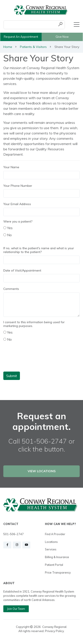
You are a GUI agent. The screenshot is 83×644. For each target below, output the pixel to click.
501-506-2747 (14, 534)
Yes (8, 228)
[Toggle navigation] (77, 25)
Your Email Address (17, 204)
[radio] (5, 228)
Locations (51, 542)
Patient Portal (54, 565)
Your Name (11, 167)
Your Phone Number (18, 186)
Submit (12, 376)
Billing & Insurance (57, 557)
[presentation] (37, 359)
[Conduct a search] (30, 25)
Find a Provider (55, 534)
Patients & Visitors (33, 47)
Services (51, 549)
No (8, 235)
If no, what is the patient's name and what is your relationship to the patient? (39, 250)
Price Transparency (58, 572)
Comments (11, 289)
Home (8, 47)
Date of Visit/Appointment (22, 271)
